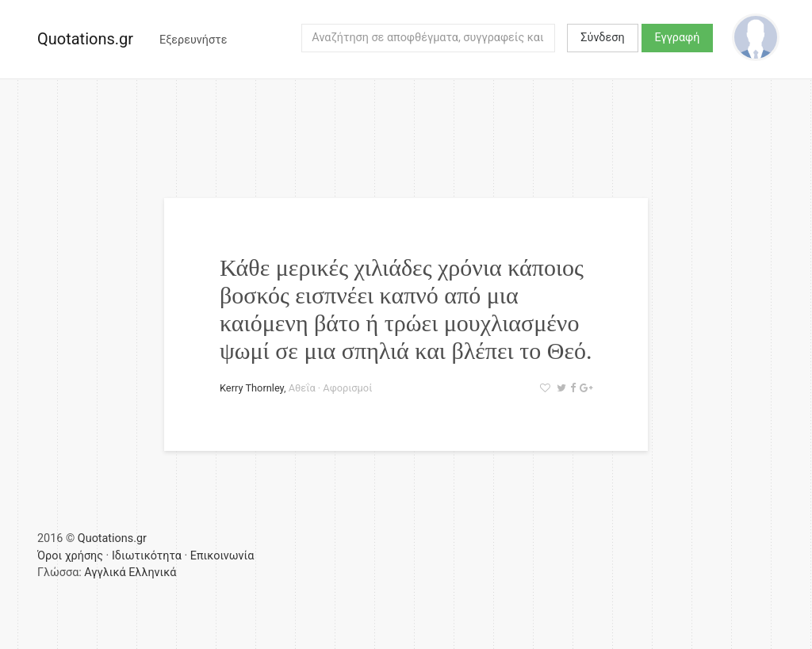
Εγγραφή (678, 38)
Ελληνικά (152, 573)
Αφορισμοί (347, 388)
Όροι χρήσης (70, 556)
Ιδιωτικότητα (147, 556)
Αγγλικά (105, 573)
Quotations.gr (85, 39)
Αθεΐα (302, 388)
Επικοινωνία (222, 556)
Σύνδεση (602, 38)
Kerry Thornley (252, 388)
